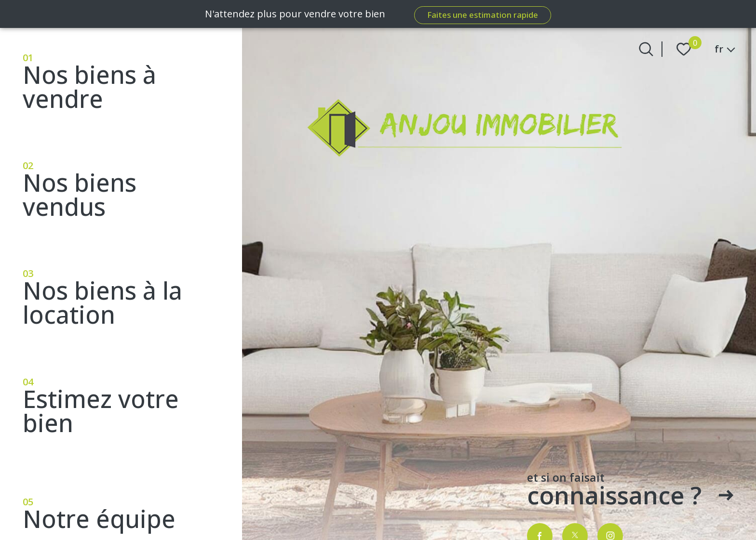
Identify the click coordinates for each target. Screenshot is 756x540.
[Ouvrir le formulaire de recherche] (646, 49)
